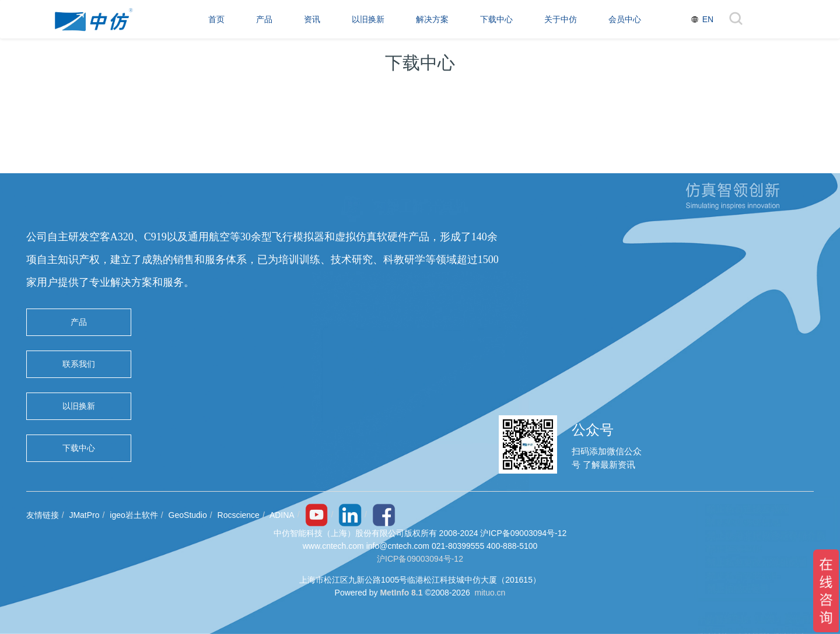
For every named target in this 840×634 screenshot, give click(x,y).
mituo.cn (490, 593)
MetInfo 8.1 (401, 593)
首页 (216, 19)
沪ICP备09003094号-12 (420, 559)
